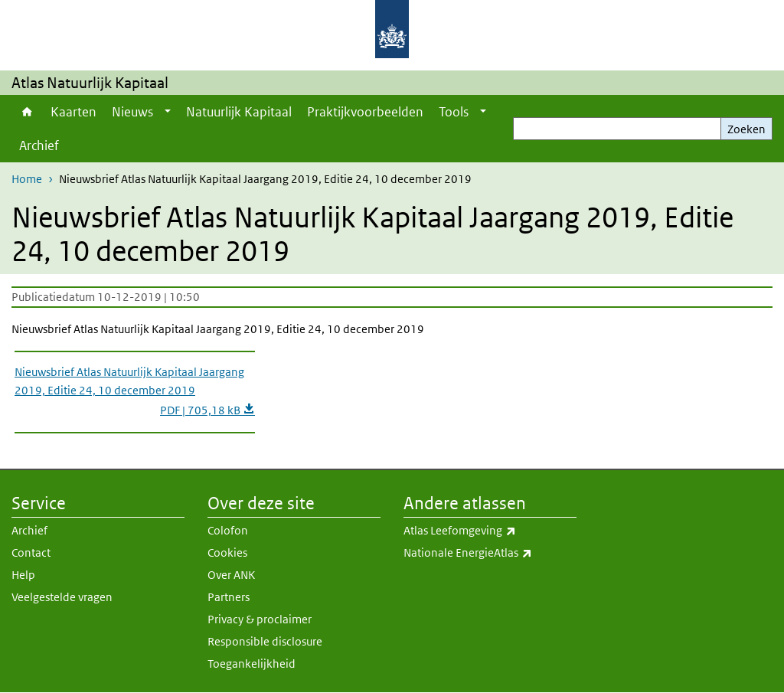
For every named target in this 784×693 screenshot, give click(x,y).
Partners (229, 597)
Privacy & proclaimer (260, 619)
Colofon (228, 530)
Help (23, 575)
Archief (39, 145)
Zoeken (746, 129)
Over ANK (231, 575)
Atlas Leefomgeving (490, 531)
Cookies (227, 552)
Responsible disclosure (265, 641)
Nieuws (132, 112)
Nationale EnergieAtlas (490, 553)
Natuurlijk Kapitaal (239, 112)
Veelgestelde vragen (62, 597)
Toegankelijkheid (252, 664)
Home (27, 112)
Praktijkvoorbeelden (365, 112)
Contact (31, 552)
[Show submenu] (168, 112)
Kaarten (73, 112)
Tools (454, 112)
